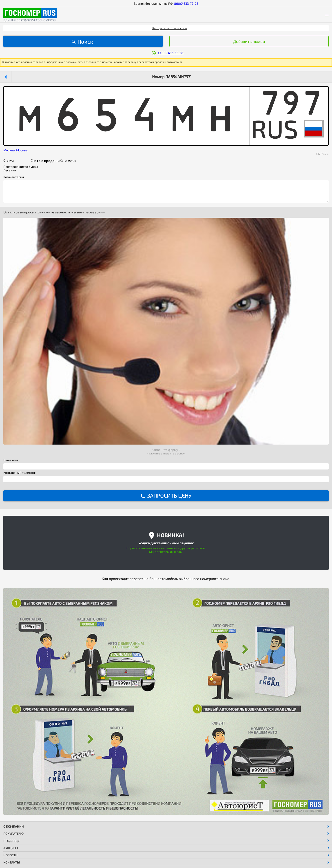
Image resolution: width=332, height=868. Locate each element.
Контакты (12, 862)
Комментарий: (14, 177)
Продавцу (11, 841)
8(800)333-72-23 (186, 3)
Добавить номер (249, 41)
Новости (10, 855)
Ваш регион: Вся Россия (169, 28)
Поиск (85, 41)
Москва (9, 150)
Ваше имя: (11, 460)
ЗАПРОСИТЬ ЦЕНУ (169, 495)
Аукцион (11, 848)
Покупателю (13, 834)
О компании (14, 826)
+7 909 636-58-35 (171, 53)
